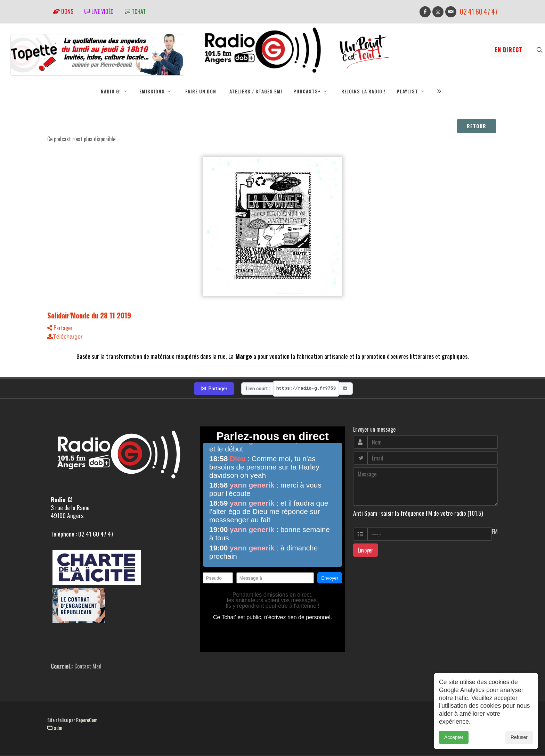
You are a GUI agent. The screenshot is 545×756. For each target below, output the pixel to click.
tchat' (136, 11)
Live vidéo (99, 11)
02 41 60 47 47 (479, 12)
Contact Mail (88, 666)
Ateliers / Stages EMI (256, 91)
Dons (63, 11)
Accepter (454, 740)
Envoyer (365, 550)
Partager (60, 328)
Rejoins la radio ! (363, 91)
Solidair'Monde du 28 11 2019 (89, 315)
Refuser (519, 740)
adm (55, 728)
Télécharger (65, 337)
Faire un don (201, 91)
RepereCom (87, 720)
